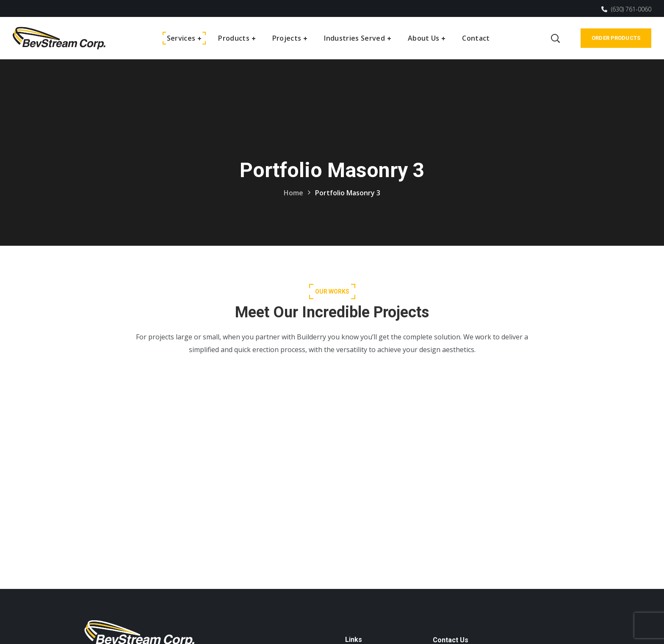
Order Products (616, 38)
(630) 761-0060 (626, 9)
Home (293, 193)
